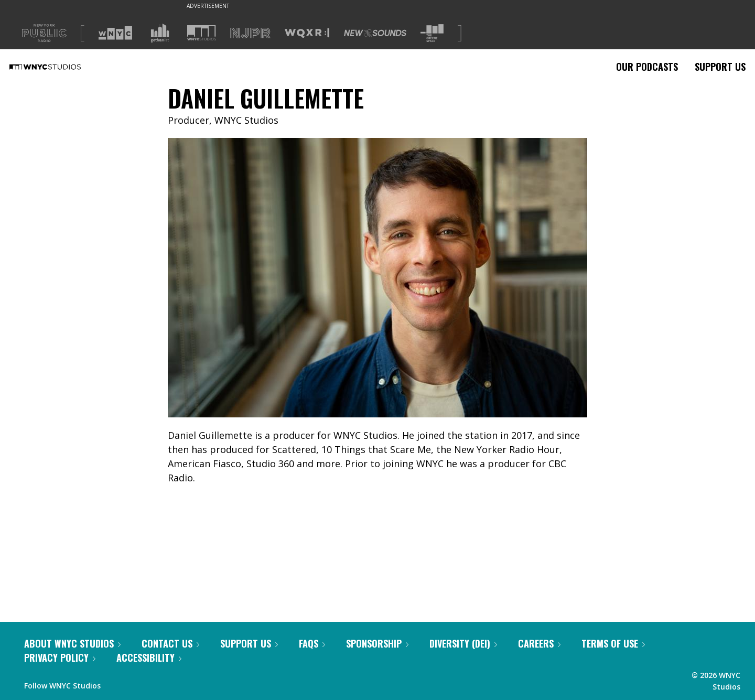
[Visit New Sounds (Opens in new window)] (375, 33)
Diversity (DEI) (463, 643)
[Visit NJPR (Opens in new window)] (250, 33)
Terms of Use (613, 643)
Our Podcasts (647, 67)
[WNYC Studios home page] (58, 67)
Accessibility (149, 658)
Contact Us (170, 643)
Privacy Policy (60, 658)
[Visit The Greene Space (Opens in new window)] (432, 33)
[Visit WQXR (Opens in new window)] (307, 33)
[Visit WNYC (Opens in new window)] (115, 33)
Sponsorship (377, 643)
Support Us (720, 67)
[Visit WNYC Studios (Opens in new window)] (202, 33)
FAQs (312, 643)
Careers (539, 643)
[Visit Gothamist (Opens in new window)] (160, 33)
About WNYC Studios (72, 643)
